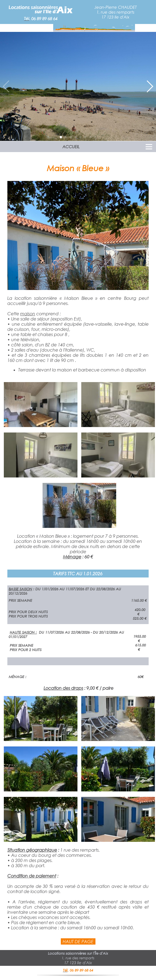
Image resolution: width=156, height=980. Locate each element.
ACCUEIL (71, 147)
